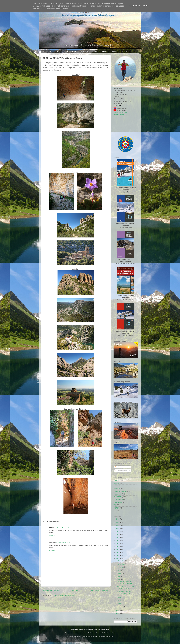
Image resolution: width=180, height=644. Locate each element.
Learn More (135, 6)
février (120, 603)
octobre (121, 567)
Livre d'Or (115, 52)
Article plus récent (52, 590)
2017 (118, 546)
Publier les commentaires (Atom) (64, 595)
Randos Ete (118, 497)
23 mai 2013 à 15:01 (63, 542)
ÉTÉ (66, 52)
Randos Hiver (118, 499)
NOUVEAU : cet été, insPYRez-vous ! (124, 592)
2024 (118, 525)
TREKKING (85, 52)
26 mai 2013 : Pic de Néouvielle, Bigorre (125, 583)
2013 (118, 558)
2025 (118, 522)
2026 (118, 519)
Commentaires (121, 471)
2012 (118, 610)
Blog (59, 52)
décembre (121, 561)
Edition (116, 486)
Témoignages (118, 502)
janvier (120, 606)
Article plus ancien (100, 590)
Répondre (52, 536)
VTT (95, 52)
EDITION (126, 52)
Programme (118, 494)
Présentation (48, 52)
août (120, 570)
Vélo (115, 505)
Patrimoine (117, 489)
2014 (118, 555)
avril (119, 597)
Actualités (117, 480)
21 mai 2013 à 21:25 (62, 527)
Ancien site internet (120, 112)
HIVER (74, 52)
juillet (120, 573)
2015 (118, 552)
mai (119, 579)
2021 (118, 534)
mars (120, 600)
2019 (118, 540)
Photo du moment (120, 491)
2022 (118, 531)
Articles (118, 467)
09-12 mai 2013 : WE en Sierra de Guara (126, 588)
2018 (118, 543)
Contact (104, 52)
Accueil (75, 590)
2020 (118, 537)
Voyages (117, 508)
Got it (145, 6)
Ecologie (117, 483)
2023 (118, 528)
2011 (118, 613)
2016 (118, 549)
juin (119, 576)
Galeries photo (119, 114)
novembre (121, 564)
